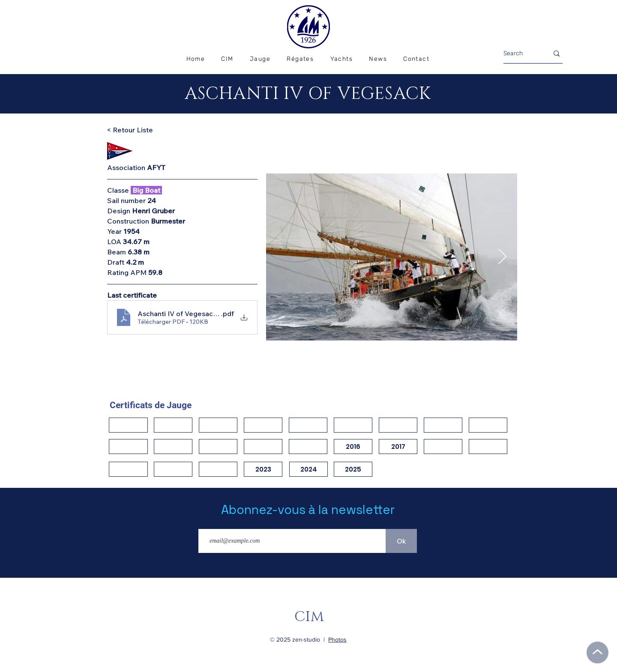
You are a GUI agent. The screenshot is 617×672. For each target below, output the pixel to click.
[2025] (353, 469)
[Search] (520, 54)
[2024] (308, 469)
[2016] (353, 447)
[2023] (263, 469)
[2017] (398, 447)
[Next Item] (502, 257)
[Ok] (401, 541)
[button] (300, 59)
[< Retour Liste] (137, 130)
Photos (337, 639)
